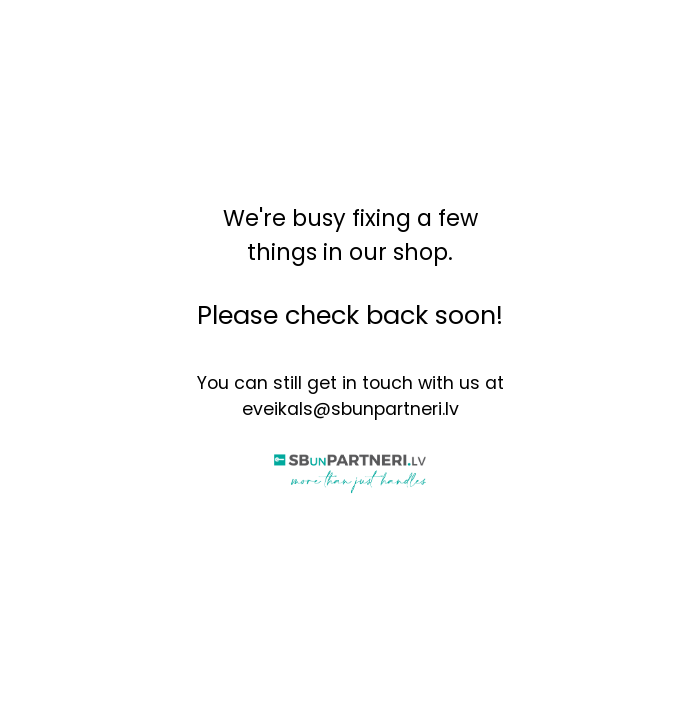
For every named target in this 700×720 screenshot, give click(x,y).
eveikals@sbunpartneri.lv (350, 409)
